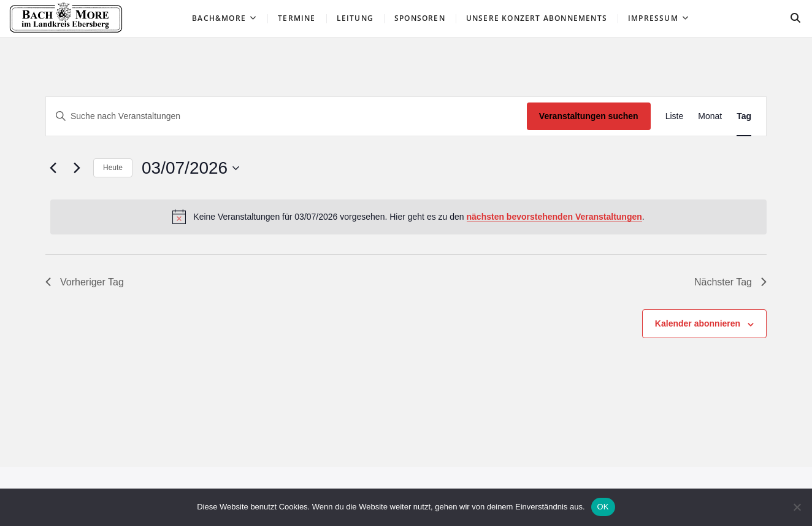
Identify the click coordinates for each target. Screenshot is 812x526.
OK (603, 507)
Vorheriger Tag (85, 282)
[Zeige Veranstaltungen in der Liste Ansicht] (675, 116)
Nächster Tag (730, 282)
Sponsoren (420, 18)
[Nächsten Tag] (77, 168)
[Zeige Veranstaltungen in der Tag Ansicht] (744, 116)
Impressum (653, 18)
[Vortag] (53, 168)
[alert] (408, 217)
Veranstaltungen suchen (589, 116)
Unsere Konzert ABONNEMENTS (537, 18)
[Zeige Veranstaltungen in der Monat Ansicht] (710, 116)
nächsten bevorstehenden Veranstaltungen (554, 217)
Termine (297, 18)
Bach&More (219, 18)
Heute (113, 168)
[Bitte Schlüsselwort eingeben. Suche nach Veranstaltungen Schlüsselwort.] (286, 116)
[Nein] (797, 507)
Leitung (355, 18)
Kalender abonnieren (698, 323)
